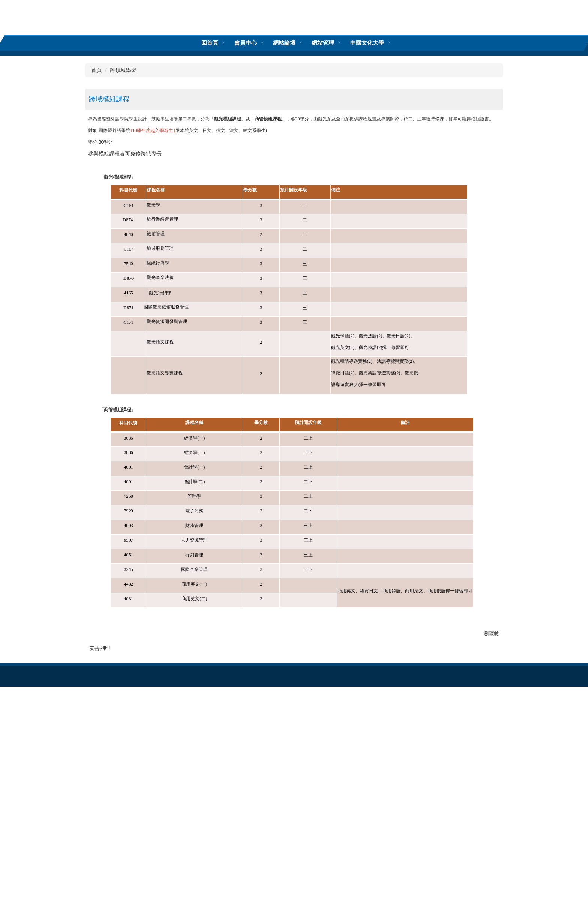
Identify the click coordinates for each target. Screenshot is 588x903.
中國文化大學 (328, 43)
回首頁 (248, 43)
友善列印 (100, 808)
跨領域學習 (123, 230)
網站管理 (284, 43)
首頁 (96, 230)
